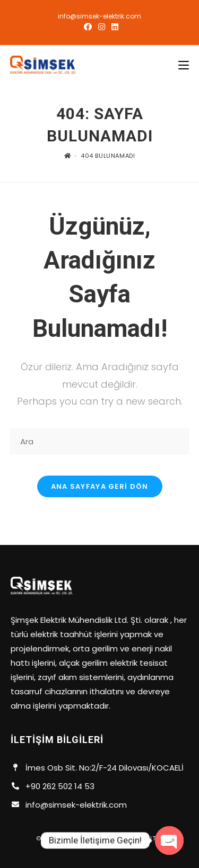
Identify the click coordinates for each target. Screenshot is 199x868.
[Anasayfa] (68, 156)
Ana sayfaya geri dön (100, 486)
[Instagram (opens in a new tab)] (102, 27)
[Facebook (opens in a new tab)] (88, 27)
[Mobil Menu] (184, 65)
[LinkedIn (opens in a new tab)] (113, 27)
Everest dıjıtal (137, 838)
